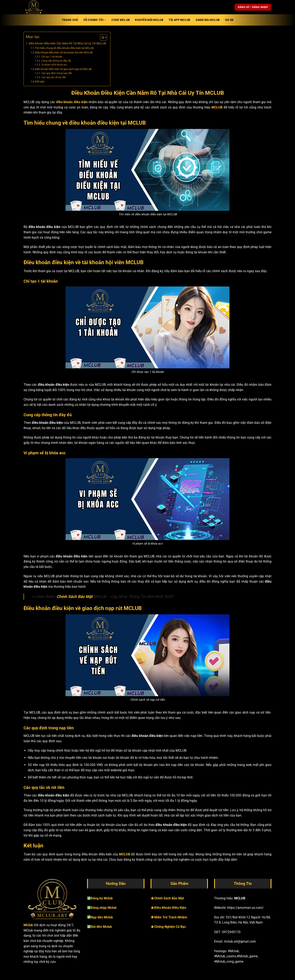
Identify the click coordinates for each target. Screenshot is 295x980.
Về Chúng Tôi (95, 20)
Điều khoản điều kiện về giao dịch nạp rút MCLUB (63, 69)
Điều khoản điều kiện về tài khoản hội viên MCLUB (64, 52)
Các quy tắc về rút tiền (54, 77)
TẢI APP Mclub (179, 20)
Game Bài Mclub (208, 20)
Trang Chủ (70, 20)
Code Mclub (121, 20)
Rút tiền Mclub (101, 927)
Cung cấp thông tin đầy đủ (56, 61)
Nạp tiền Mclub (102, 917)
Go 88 (229, 20)
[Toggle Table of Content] (102, 37)
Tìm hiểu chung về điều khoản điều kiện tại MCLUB (64, 48)
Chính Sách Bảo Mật (74, 597)
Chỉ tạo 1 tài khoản (52, 57)
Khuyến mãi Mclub (149, 20)
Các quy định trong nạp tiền (57, 73)
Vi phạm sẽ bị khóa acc (54, 65)
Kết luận (40, 82)
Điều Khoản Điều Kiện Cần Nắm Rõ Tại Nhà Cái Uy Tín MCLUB (68, 43)
